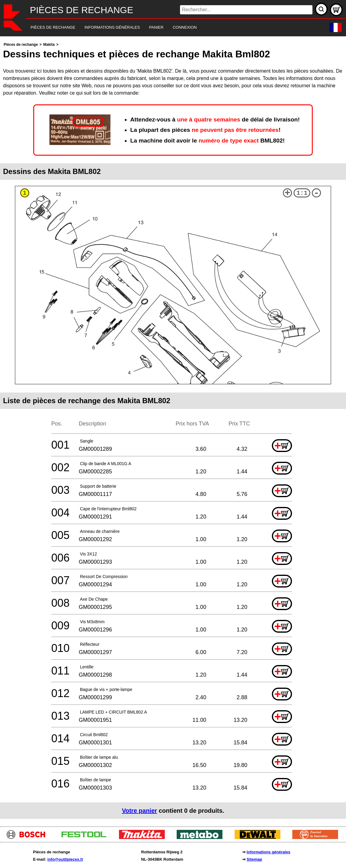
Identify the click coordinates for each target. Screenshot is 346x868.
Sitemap (254, 859)
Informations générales (268, 852)
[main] (173, 430)
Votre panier (139, 811)
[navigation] (165, 28)
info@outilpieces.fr (65, 859)
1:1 (302, 193)
